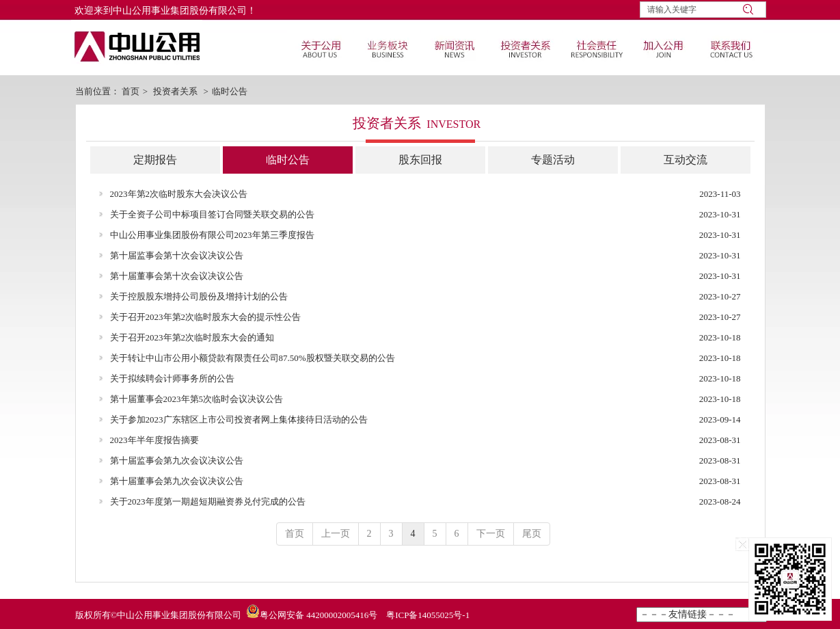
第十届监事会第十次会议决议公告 (177, 255)
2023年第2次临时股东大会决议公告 (179, 194)
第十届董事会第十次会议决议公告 (177, 276)
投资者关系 (175, 91)
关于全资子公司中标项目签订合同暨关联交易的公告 (212, 214)
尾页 (532, 534)
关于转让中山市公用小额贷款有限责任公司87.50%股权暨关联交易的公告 (253, 358)
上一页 (336, 534)
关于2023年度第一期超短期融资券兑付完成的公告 (208, 501)
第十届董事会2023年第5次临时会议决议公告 (197, 399)
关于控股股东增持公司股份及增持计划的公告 (199, 296)
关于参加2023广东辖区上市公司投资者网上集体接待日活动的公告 (239, 419)
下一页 (491, 534)
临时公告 (230, 91)
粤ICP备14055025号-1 (428, 615)
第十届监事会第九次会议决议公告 (177, 460)
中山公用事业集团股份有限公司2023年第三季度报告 (212, 235)
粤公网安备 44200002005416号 (319, 615)
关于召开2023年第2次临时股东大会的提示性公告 (206, 317)
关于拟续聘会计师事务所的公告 (172, 378)
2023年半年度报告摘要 (154, 440)
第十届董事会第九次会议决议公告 (177, 481)
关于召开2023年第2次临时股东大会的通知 (192, 337)
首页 (131, 91)
